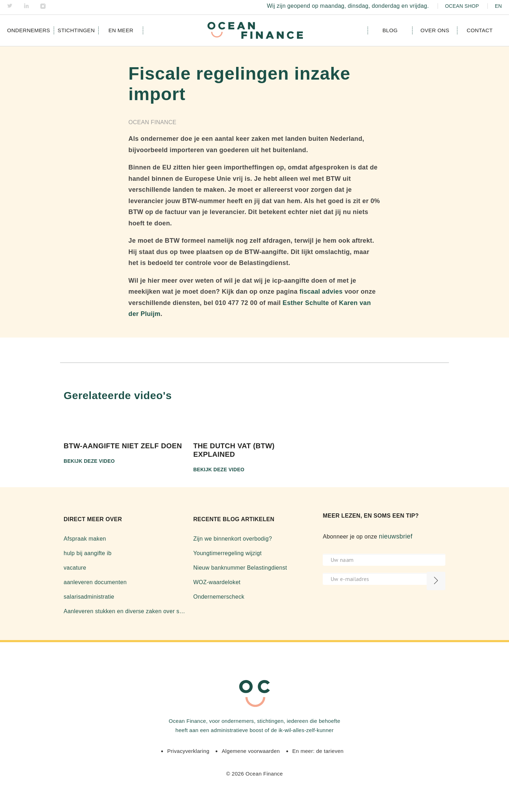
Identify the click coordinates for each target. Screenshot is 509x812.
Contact (479, 30)
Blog (390, 30)
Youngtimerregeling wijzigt (228, 553)
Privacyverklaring (188, 751)
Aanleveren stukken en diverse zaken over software (125, 611)
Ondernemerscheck (219, 597)
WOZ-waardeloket (217, 582)
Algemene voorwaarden (251, 751)
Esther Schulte (306, 303)
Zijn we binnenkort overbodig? (233, 539)
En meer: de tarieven (318, 751)
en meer (121, 30)
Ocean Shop (462, 6)
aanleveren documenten (95, 582)
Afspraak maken (85, 539)
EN (498, 6)
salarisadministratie (89, 597)
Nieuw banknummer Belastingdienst (240, 568)
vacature (75, 568)
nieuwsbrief (396, 536)
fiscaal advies (321, 292)
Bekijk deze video (89, 461)
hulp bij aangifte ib (87, 553)
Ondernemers (29, 30)
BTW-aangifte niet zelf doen (123, 446)
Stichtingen (76, 30)
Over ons (435, 30)
